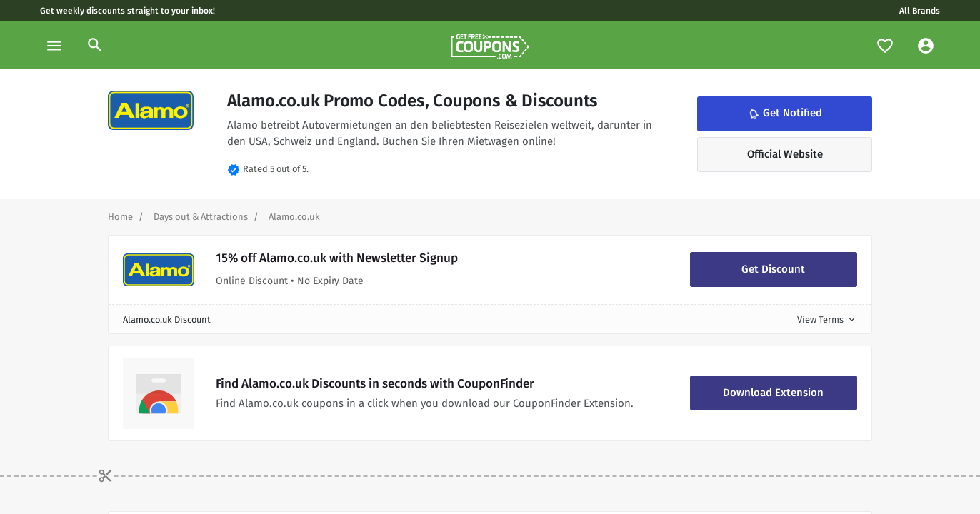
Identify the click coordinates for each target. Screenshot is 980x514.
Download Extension (773, 393)
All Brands (920, 11)
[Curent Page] (294, 217)
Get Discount (773, 269)
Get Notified (785, 114)
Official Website (785, 154)
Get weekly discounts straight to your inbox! (127, 11)
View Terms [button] (827, 319)
